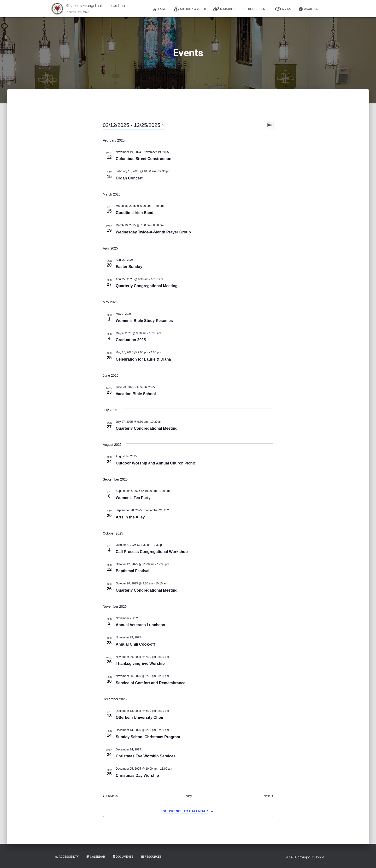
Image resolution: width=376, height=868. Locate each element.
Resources (255, 9)
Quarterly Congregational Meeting (147, 286)
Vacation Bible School (136, 394)
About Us (310, 9)
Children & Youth (190, 9)
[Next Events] (269, 796)
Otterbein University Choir (140, 717)
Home (159, 9)
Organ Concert (129, 178)
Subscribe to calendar (185, 811)
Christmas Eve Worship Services (146, 756)
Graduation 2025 (131, 340)
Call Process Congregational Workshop (152, 552)
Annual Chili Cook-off (135, 644)
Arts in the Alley (130, 517)
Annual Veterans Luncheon (141, 625)
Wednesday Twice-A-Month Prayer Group (153, 232)
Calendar (96, 857)
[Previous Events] (110, 796)
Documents (123, 857)
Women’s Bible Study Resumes (144, 321)
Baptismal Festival (133, 571)
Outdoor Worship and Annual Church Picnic (156, 463)
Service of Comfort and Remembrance (151, 683)
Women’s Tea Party (133, 498)
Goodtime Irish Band (135, 213)
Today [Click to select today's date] (188, 796)
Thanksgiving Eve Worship (140, 663)
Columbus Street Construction (144, 159)
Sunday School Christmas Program (148, 737)
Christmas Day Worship (137, 776)
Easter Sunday (129, 267)
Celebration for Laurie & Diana (143, 359)
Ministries (224, 9)
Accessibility (67, 857)
